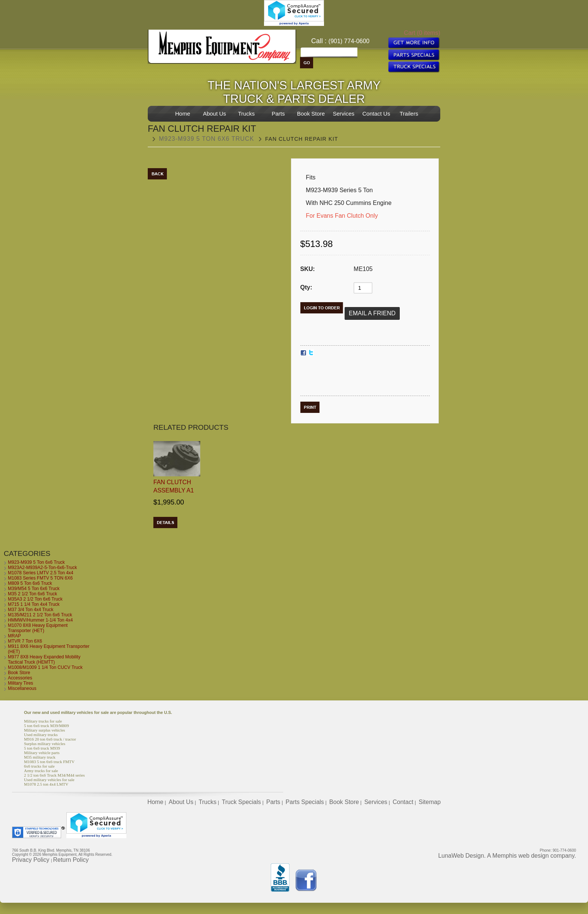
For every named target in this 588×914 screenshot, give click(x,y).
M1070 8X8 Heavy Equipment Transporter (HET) (38, 628)
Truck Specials (241, 802)
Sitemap (430, 802)
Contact (403, 802)
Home (183, 114)
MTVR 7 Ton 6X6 (25, 641)
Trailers (409, 114)
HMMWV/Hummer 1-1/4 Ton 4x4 (40, 620)
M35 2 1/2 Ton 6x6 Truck (32, 594)
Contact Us (376, 114)
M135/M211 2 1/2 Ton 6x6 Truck (40, 615)
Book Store (311, 114)
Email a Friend (372, 313)
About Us (214, 114)
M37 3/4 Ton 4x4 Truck (31, 610)
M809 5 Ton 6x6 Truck (30, 583)
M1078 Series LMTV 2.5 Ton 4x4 (41, 573)
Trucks (246, 114)
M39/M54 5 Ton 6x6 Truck (34, 589)
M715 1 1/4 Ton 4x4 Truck (34, 604)
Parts (278, 114)
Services (343, 114)
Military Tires (20, 683)
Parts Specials (305, 802)
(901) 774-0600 (349, 41)
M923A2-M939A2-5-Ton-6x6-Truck (42, 568)
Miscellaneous (22, 688)
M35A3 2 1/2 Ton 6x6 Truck (35, 599)
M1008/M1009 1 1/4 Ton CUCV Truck (45, 667)
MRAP (14, 636)
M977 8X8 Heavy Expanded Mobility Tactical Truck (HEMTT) (44, 660)
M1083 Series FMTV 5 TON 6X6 (40, 578)
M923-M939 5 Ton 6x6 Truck (207, 139)
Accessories (20, 678)
